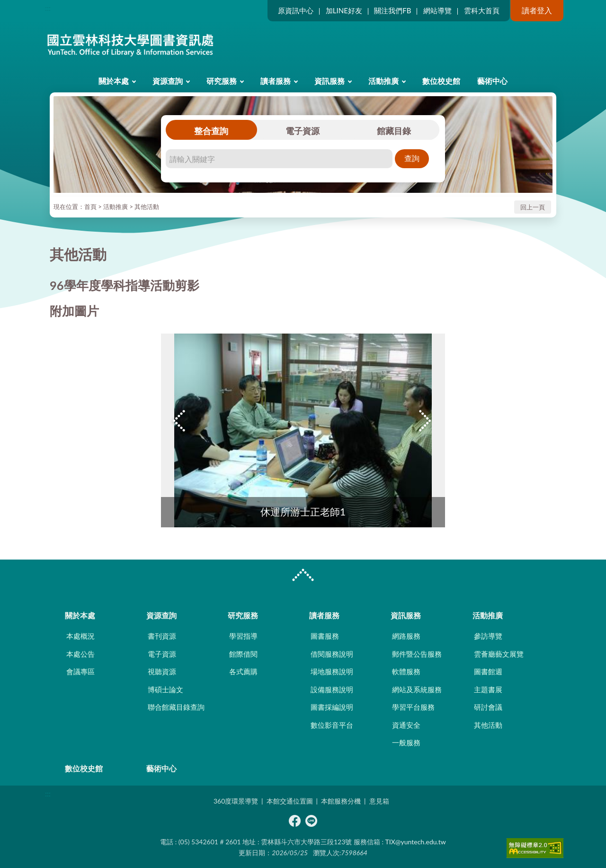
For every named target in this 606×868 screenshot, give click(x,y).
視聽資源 (162, 671)
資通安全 (406, 725)
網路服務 (406, 636)
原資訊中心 (296, 10)
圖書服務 (325, 636)
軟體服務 (406, 671)
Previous (180, 421)
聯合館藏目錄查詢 (176, 707)
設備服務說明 (332, 689)
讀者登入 (537, 10)
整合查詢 (211, 131)
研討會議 (488, 707)
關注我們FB (392, 10)
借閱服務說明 (332, 654)
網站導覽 (437, 10)
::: (48, 8)
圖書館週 (488, 671)
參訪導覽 (488, 636)
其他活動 (147, 207)
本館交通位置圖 (290, 801)
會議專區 (80, 671)
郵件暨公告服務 (417, 654)
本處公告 (80, 654)
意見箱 (379, 801)
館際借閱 (243, 654)
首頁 (90, 207)
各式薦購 (243, 671)
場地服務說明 (332, 671)
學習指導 (243, 636)
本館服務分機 (341, 801)
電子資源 (303, 131)
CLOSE (303, 576)
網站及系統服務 (417, 689)
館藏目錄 (394, 131)
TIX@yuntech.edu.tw (416, 842)
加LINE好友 (344, 10)
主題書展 (488, 689)
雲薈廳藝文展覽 (499, 654)
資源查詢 (168, 81)
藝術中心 (492, 81)
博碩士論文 (165, 689)
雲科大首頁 (482, 10)
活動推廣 (383, 81)
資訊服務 (330, 81)
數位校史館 (441, 81)
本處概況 (80, 636)
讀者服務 (276, 81)
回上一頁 (533, 207)
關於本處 (114, 81)
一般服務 (406, 742)
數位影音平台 (332, 725)
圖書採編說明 (332, 707)
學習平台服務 (413, 707)
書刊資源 (162, 636)
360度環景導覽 (236, 801)
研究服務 (222, 81)
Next (426, 421)
